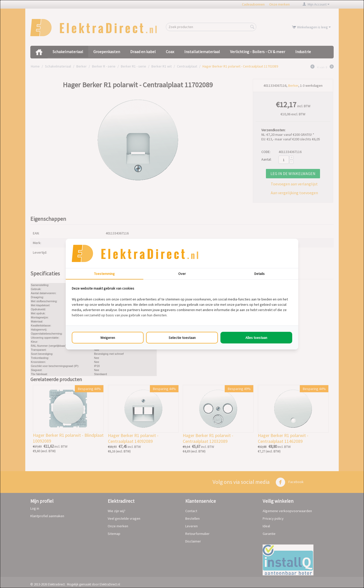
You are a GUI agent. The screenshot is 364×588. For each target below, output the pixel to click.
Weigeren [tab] (108, 338)
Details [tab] (259, 274)
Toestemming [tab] (104, 274)
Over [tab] (182, 274)
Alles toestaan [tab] (256, 338)
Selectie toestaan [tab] (182, 338)
